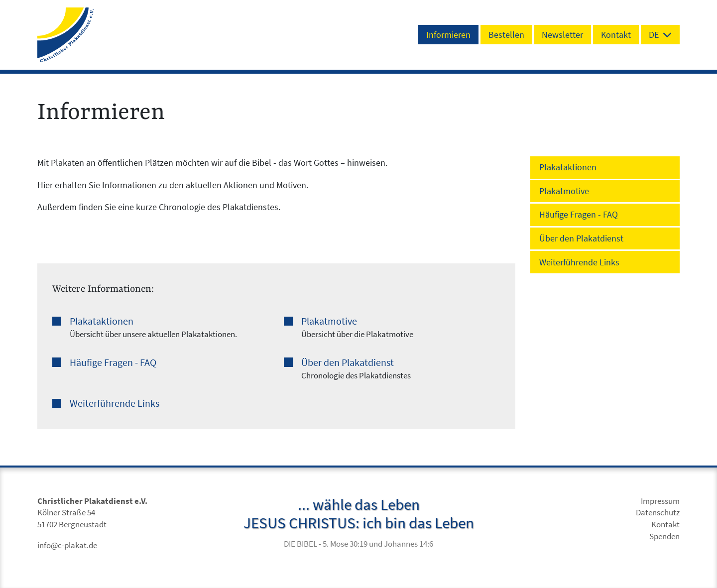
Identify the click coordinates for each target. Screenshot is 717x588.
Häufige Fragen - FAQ (113, 362)
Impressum (660, 501)
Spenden (664, 536)
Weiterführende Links (115, 403)
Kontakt (616, 35)
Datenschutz (658, 513)
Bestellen (506, 35)
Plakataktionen (102, 321)
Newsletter (562, 35)
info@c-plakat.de (67, 545)
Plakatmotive (329, 321)
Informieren (448, 35)
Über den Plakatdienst (348, 362)
